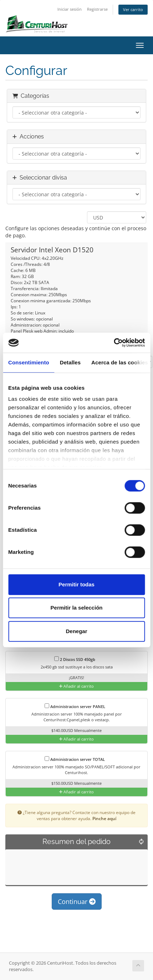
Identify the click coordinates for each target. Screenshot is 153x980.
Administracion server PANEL (75, 706)
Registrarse (97, 9)
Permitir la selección (77, 608)
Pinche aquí (104, 818)
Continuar (77, 901)
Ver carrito (133, 9)
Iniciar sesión (70, 9)
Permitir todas (76, 584)
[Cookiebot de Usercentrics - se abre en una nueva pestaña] (114, 343)
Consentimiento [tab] (29, 362)
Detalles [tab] (70, 362)
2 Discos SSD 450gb (75, 659)
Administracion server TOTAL (75, 759)
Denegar (76, 631)
